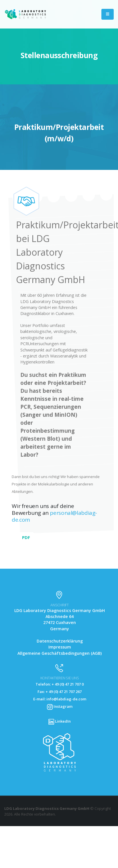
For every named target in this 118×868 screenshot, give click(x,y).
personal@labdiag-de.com (54, 516)
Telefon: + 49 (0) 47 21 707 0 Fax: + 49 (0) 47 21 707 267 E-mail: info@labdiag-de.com (60, 692)
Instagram (60, 706)
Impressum (60, 647)
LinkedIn (60, 721)
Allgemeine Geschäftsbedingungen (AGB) (60, 653)
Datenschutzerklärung (60, 641)
